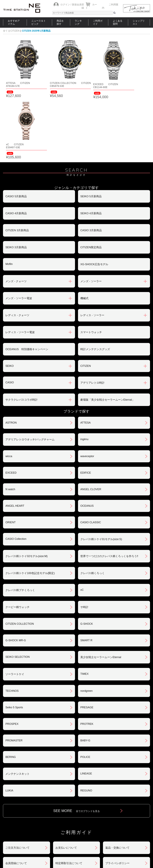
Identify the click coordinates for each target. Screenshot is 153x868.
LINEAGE (86, 707)
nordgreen (87, 624)
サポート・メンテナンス (20, 812)
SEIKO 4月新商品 (91, 147)
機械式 (84, 232)
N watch (10, 423)
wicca (9, 389)
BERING (11, 690)
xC (82, 523)
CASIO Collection (16, 472)
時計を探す (75, 832)
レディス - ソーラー (92, 249)
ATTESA (86, 356)
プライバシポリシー (117, 796)
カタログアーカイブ (117, 812)
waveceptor (87, 389)
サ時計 (84, 540)
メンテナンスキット (17, 707)
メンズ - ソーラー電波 (19, 232)
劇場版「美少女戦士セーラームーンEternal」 (108, 333)
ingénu (84, 372)
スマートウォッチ (91, 265)
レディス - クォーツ (17, 249)
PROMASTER (14, 674)
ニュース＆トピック (39, 22)
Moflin (9, 197)
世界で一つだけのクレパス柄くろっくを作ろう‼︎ (109, 489)
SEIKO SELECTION (17, 590)
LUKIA (9, 724)
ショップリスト (139, 22)
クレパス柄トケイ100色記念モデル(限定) (30, 506)
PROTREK (87, 657)
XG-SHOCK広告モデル (94, 198)
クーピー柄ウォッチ (17, 540)
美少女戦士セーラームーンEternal (101, 590)
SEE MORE (76, 744)
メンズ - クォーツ (16, 215)
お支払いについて (66, 781)
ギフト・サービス (66, 812)
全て (5, 31)
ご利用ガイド (98, 22)
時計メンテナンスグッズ (95, 282)
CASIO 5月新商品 (16, 130)
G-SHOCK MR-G (16, 574)
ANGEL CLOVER (91, 423)
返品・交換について (117, 781)
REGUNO (86, 724)
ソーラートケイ (15, 607)
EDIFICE (86, 406)
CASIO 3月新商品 (91, 164)
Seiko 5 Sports (14, 641)
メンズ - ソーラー (91, 215)
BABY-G (85, 674)
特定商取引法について (69, 796)
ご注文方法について (17, 781)
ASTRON (11, 356)
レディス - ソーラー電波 (20, 265)
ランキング (78, 22)
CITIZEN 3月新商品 (17, 164)
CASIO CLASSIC (91, 456)
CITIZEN (15, 31)
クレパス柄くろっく (92, 506)
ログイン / (66, 5)
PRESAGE (87, 641)
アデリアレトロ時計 (92, 316)
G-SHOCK (87, 557)
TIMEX (84, 607)
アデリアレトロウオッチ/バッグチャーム (30, 373)
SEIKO (9, 299)
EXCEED (11, 406)
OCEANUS (87, 439)
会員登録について (16, 796)
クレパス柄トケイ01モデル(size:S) (101, 472)
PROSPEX (12, 657)
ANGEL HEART (15, 439)
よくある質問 (118, 22)
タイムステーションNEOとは (133, 832)
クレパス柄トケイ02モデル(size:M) (26, 489)
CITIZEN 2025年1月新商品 (36, 31)
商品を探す (60, 22)
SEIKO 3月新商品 (16, 181)
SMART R (86, 574)
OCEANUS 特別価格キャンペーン (27, 282)
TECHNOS (12, 624)
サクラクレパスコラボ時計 (22, 333)
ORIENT (10, 456)
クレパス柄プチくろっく (20, 523)
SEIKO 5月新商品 (91, 130)
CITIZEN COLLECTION (20, 557)
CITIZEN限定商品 (91, 181)
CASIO (10, 316)
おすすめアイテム (14, 22)
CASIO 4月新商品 (16, 147)
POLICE (85, 690)
